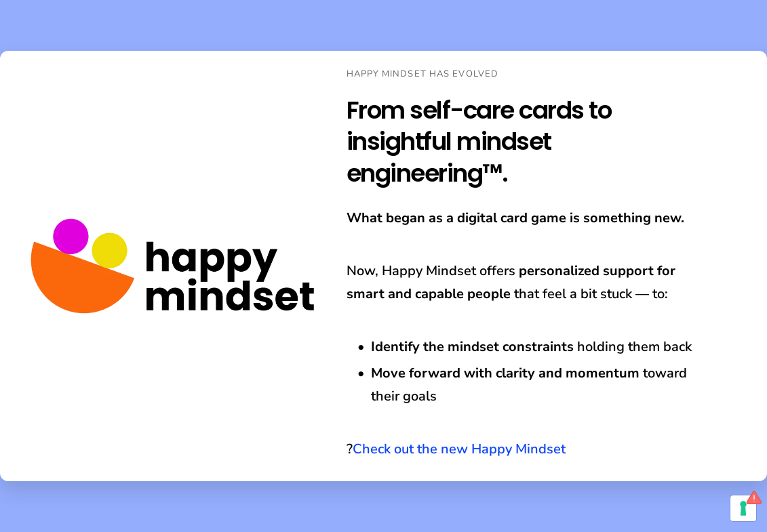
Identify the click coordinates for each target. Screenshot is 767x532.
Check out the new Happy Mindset (459, 449)
